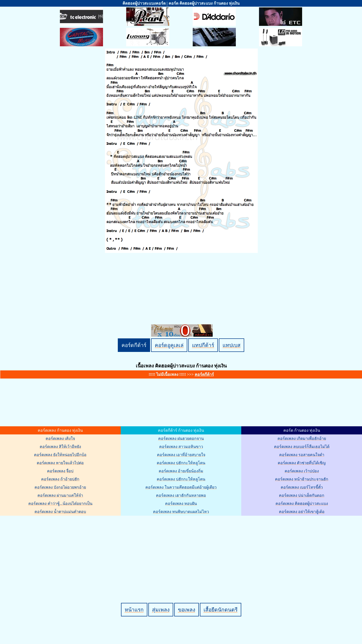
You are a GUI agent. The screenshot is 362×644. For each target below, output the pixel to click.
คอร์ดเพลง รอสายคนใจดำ (302, 455)
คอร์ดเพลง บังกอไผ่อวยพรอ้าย (60, 487)
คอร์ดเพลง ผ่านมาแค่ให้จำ (60, 495)
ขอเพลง (187, 610)
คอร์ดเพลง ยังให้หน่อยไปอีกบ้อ (60, 455)
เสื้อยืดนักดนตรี (221, 610)
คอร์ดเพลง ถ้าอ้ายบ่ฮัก (60, 479)
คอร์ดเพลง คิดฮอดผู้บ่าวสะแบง (302, 504)
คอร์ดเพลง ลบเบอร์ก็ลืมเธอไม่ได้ (302, 447)
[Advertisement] (182, 551)
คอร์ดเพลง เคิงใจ (60, 438)
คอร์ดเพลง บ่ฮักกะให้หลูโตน (181, 463)
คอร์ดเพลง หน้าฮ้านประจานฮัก (302, 479)
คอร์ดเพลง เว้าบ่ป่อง (302, 471)
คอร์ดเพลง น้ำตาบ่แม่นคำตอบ (60, 512)
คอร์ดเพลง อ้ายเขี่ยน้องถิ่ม (181, 471)
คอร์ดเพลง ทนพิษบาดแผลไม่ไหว (181, 512)
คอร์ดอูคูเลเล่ (169, 345)
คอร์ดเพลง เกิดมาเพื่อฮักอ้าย (302, 438)
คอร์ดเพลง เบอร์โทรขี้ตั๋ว (302, 487)
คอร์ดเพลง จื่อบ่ (60, 471)
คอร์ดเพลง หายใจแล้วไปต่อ (60, 463)
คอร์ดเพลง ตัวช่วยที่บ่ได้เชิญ (302, 463)
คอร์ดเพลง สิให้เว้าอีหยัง (60, 447)
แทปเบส (232, 345)
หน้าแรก (134, 610)
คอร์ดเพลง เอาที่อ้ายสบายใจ (181, 455)
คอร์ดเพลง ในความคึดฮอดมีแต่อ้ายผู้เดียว (181, 487)
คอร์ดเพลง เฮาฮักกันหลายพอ (181, 495)
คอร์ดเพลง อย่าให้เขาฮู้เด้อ (302, 512)
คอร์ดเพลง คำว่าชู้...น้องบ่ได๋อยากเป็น (60, 504)
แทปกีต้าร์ (203, 345)
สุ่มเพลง (161, 610)
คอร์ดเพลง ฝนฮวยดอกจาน (181, 438)
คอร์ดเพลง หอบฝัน (181, 504)
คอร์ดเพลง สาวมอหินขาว (181, 447)
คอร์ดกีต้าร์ (134, 345)
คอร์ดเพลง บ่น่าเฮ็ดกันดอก (302, 495)
